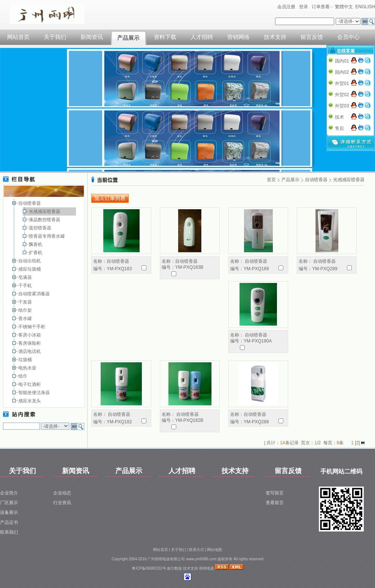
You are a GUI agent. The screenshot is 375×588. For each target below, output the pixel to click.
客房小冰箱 (30, 335)
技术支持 (275, 37)
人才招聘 (202, 37)
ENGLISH (365, 7)
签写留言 (275, 493)
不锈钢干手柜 (32, 327)
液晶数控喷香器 (45, 220)
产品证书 (9, 523)
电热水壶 (28, 368)
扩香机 (36, 253)
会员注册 (286, 7)
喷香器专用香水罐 (47, 236)
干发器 (26, 302)
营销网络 (238, 37)
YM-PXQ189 (256, 269)
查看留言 (275, 503)
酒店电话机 (30, 351)
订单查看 (321, 7)
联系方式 (196, 550)
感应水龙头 (30, 401)
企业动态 (62, 493)
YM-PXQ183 (119, 269)
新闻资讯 (92, 37)
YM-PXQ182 (119, 422)
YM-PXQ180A (258, 341)
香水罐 (26, 319)
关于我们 (55, 37)
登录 (304, 7)
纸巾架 (26, 310)
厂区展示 (9, 503)
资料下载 (165, 37)
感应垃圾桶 (30, 269)
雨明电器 (207, 568)
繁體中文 (344, 7)
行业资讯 (62, 503)
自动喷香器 (30, 203)
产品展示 (128, 38)
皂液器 (26, 277)
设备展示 (9, 512)
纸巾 (23, 376)
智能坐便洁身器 (35, 393)
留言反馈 (312, 37)
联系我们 (9, 532)
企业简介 (9, 493)
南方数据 (174, 568)
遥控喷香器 (41, 228)
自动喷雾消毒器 (35, 294)
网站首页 (18, 37)
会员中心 (348, 37)
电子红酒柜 (30, 384)
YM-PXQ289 (325, 269)
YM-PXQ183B (189, 267)
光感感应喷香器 (45, 211)
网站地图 (214, 550)
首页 (271, 180)
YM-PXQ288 (256, 422)
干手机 (26, 286)
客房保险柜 (30, 343)
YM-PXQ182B (189, 420)
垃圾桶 (26, 360)
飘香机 (36, 244)
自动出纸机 (30, 261)
